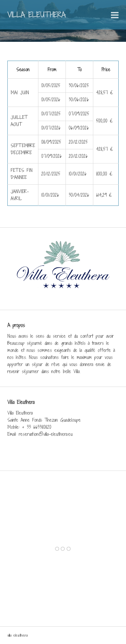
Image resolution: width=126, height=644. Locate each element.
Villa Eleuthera (36, 15)
